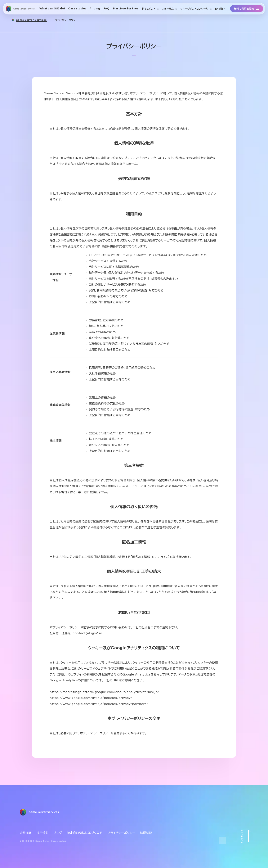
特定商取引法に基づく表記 (85, 833)
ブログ (58, 833)
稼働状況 (146, 833)
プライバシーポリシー (121, 833)
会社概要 (26, 833)
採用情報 (42, 833)
